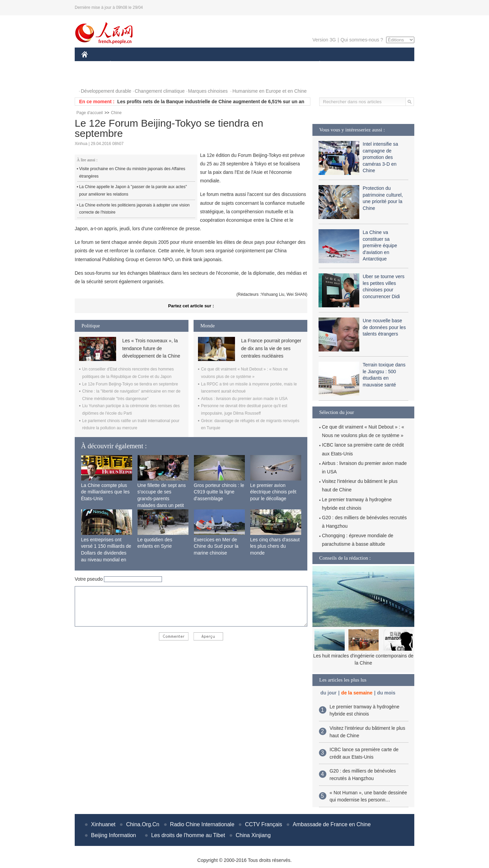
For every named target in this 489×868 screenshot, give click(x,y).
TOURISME (372, 64)
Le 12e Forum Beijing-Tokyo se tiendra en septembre (130, 384)
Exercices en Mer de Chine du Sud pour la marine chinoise (216, 546)
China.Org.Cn (143, 824)
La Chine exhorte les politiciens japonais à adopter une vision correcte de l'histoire (134, 209)
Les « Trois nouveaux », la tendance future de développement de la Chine (151, 348)
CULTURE (242, 64)
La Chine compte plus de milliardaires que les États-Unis (105, 492)
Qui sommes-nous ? (362, 40)
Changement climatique (160, 91)
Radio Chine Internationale (202, 824)
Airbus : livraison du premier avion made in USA (244, 399)
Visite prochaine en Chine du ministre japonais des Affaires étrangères (132, 173)
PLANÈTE (316, 64)
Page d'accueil (90, 113)
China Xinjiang (253, 835)
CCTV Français (263, 824)
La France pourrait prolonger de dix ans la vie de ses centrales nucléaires (271, 348)
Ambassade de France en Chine (332, 824)
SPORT (343, 64)
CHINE (93, 64)
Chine (116, 113)
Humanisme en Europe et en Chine (269, 91)
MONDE (154, 64)
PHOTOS (95, 78)
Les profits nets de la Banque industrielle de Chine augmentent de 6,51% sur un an (211, 102)
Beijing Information (114, 835)
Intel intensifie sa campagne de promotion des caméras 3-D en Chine (380, 157)
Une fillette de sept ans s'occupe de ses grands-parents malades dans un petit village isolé (162, 499)
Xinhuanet (103, 824)
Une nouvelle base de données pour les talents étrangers (384, 327)
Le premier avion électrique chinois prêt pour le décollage (273, 492)
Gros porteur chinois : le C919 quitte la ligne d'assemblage (219, 492)
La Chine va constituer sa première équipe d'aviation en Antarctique (380, 246)
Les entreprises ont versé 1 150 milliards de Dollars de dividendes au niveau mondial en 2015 (106, 553)
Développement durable (106, 91)
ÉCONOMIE (123, 64)
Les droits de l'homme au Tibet (188, 835)
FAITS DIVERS (279, 64)
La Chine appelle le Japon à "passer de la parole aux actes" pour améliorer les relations (133, 191)
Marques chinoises (208, 91)
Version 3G (324, 40)
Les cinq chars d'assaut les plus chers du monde (275, 546)
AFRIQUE (182, 64)
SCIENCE (212, 64)
